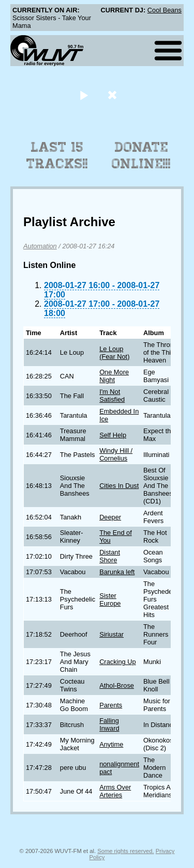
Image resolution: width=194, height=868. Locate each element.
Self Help (113, 435)
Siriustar (111, 634)
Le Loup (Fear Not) (114, 353)
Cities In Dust (119, 486)
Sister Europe (110, 599)
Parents (111, 705)
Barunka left (117, 572)
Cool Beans (165, 10)
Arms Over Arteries (115, 791)
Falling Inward (109, 724)
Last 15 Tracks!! (57, 155)
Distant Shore (110, 556)
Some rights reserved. (125, 851)
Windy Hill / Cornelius (116, 454)
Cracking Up (117, 662)
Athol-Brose (117, 685)
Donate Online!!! (141, 155)
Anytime (111, 744)
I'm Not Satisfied (112, 396)
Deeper (110, 517)
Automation (40, 246)
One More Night (114, 376)
